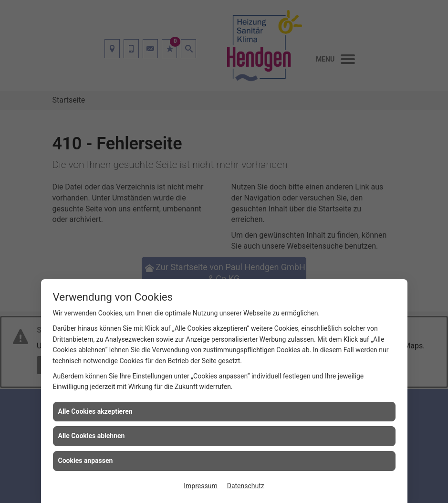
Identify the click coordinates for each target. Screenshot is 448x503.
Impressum (200, 486)
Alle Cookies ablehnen (92, 436)
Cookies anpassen (86, 461)
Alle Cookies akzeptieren (95, 411)
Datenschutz (246, 486)
